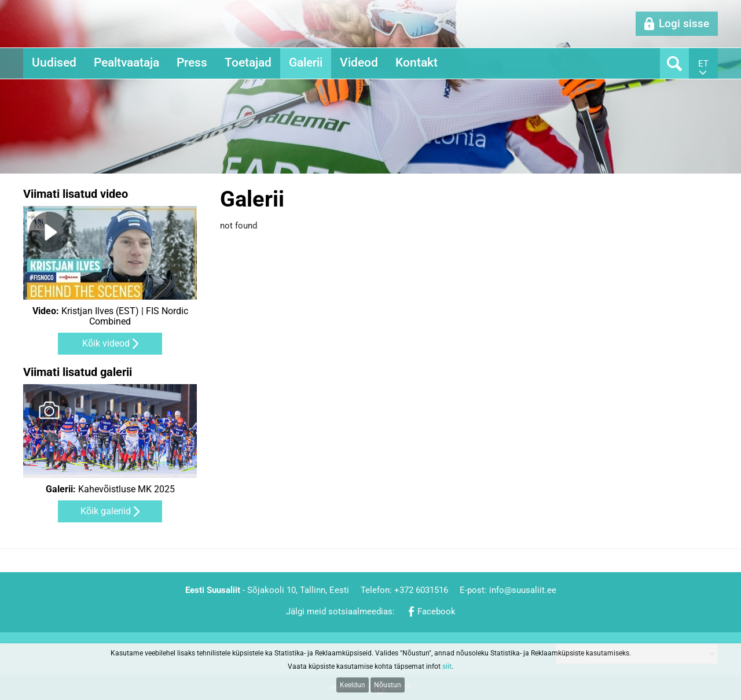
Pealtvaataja (126, 62)
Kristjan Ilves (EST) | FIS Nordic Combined (110, 316)
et (703, 64)
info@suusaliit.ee (523, 590)
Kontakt (417, 62)
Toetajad (248, 62)
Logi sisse (684, 23)
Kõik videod (106, 343)
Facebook (436, 611)
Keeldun (353, 685)
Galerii (306, 62)
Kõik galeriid (106, 511)
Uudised (54, 62)
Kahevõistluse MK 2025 (110, 489)
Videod (359, 62)
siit (447, 666)
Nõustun (388, 685)
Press (192, 62)
